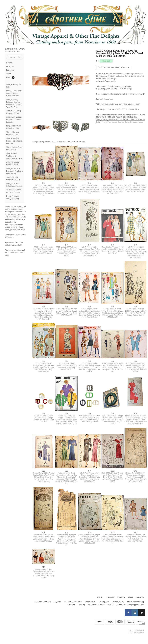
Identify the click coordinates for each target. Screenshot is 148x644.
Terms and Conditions (42, 602)
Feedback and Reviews (73, 602)
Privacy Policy (119, 602)
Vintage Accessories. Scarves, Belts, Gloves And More (14, 93)
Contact (9, 63)
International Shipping (136, 602)
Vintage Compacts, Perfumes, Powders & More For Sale (14, 171)
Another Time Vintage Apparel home (130, 605)
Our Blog (81, 605)
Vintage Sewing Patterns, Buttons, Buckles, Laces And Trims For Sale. (59, 142)
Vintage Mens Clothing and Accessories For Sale (14, 156)
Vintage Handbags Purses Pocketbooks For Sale (14, 141)
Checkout (71, 605)
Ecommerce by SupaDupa (139, 631)
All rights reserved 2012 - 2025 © (101, 605)
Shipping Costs (104, 602)
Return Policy (90, 602)
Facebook (10, 70)
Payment (57, 602)
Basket (9, 78)
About (8, 74)
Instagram (10, 66)
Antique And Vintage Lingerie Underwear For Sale (14, 120)
